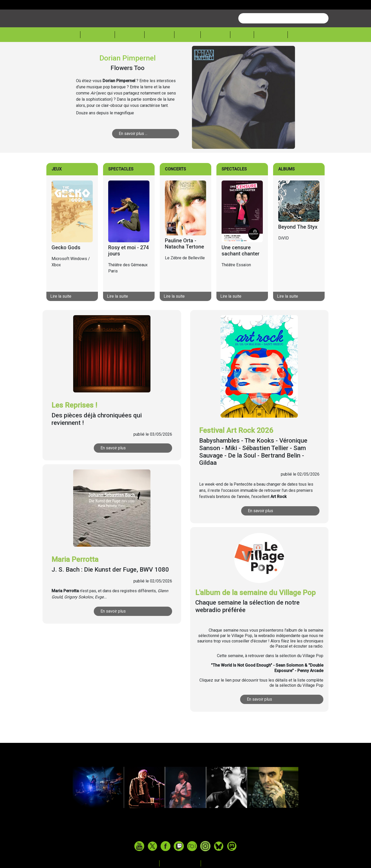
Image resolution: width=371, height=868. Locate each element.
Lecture (215, 54)
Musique (130, 54)
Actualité (98, 54)
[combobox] (283, 38)
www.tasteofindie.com (186, 853)
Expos (242, 54)
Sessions (303, 54)
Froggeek (271, 54)
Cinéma (187, 54)
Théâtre (159, 54)
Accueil (68, 54)
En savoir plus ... (133, 153)
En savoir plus (113, 467)
